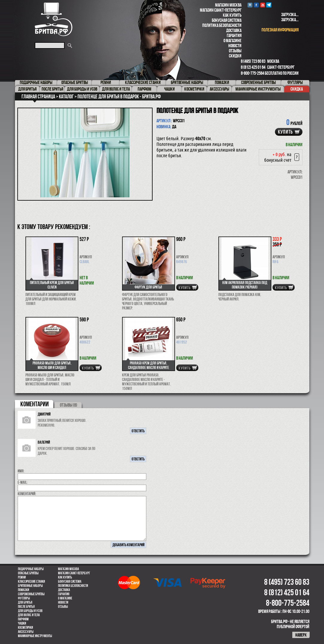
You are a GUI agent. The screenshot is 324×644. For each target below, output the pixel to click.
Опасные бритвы (28, 573)
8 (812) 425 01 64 (253, 67)
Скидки (235, 56)
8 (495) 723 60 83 (253, 61)
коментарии (35, 404)
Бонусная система (227, 20)
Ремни (22, 577)
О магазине (232, 41)
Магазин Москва (228, 5)
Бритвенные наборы (30, 586)
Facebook (256, 5)
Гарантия (234, 35)
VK (250, 5)
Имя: (21, 471)
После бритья (26, 607)
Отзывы (235, 51)
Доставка (234, 30)
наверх (301, 635)
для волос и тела (29, 615)
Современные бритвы (31, 594)
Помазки (23, 590)
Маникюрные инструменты (35, 636)
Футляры (24, 598)
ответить (138, 431)
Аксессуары (26, 632)
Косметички (25, 628)
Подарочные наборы (31, 569)
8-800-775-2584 (252, 73)
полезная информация (280, 30)
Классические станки (31, 582)
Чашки (22, 623)
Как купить (232, 15)
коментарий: (27, 494)
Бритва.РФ (54, 19)
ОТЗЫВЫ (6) (69, 405)
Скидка (297, 89)
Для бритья (25, 602)
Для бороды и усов (30, 611)
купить (285, 132)
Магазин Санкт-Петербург (221, 10)
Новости (235, 46)
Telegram (269, 5)
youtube (263, 5)
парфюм (23, 619)
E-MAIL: (23, 482)
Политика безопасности (222, 25)
